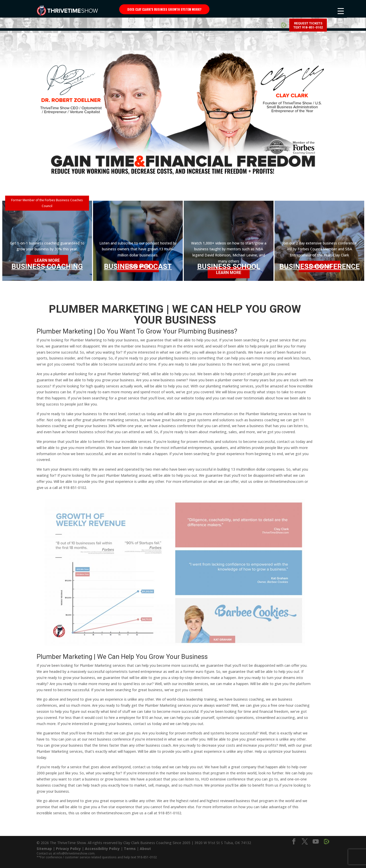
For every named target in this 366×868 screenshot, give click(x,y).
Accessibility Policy (102, 849)
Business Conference (319, 266)
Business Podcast (138, 266)
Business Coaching (47, 266)
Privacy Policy (68, 849)
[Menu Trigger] (341, 11)
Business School (229, 266)
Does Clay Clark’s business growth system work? (164, 9)
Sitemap (44, 849)
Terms (130, 849)
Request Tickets (308, 10)
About (145, 849)
